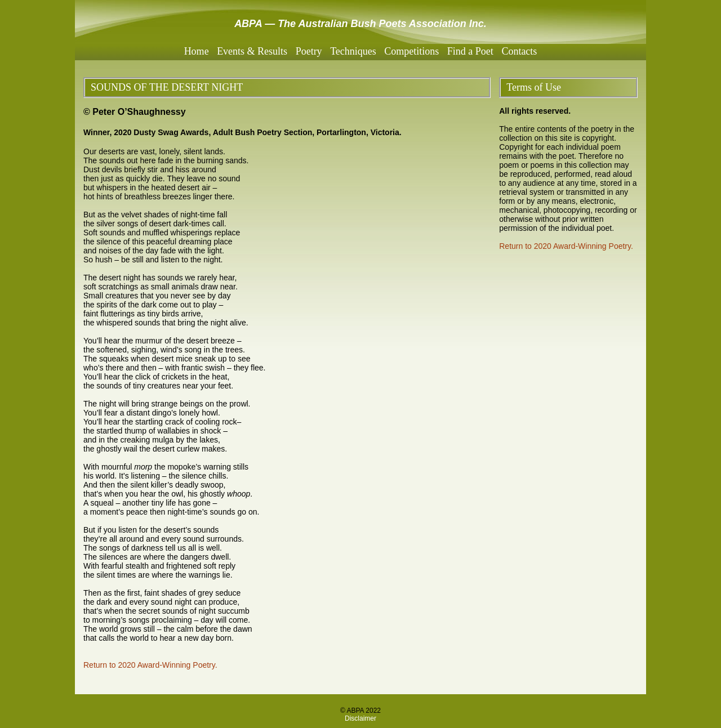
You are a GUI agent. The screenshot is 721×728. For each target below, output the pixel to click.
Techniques (353, 51)
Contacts (519, 51)
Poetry (309, 51)
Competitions (411, 51)
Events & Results (252, 51)
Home (197, 51)
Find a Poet (470, 51)
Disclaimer (360, 718)
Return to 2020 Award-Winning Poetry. (150, 665)
